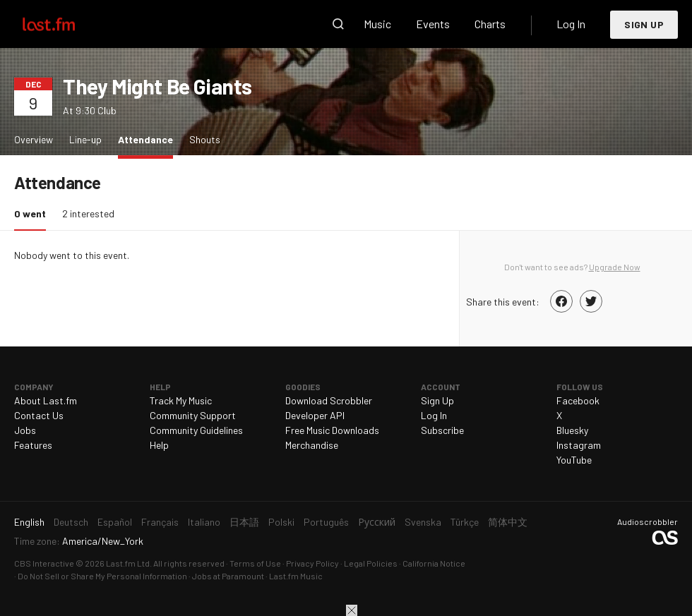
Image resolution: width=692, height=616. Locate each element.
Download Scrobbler (329, 400)
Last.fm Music (296, 576)
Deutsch (71, 522)
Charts (490, 24)
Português (326, 522)
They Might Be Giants (157, 86)
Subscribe (442, 430)
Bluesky (572, 430)
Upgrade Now (615, 267)
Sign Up (644, 24)
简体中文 (508, 522)
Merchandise (312, 445)
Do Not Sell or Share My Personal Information (102, 576)
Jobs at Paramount (228, 576)
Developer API (315, 415)
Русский (377, 522)
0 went (34, 213)
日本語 (244, 522)
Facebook (578, 400)
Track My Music (181, 400)
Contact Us (39, 415)
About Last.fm (46, 400)
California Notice (434, 563)
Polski (281, 522)
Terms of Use (255, 563)
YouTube (574, 460)
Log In (571, 24)
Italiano (204, 522)
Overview (34, 139)
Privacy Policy (312, 563)
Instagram (579, 445)
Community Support (193, 415)
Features (33, 445)
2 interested (88, 213)
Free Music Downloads (332, 430)
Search (338, 24)
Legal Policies (371, 563)
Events (433, 24)
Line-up (85, 139)
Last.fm (65, 24)
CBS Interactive (44, 563)
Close (352, 610)
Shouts (205, 139)
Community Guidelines (196, 430)
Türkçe (465, 522)
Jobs (25, 430)
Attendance (149, 139)
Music (377, 24)
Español (115, 522)
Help (159, 445)
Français (160, 522)
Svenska (423, 522)
